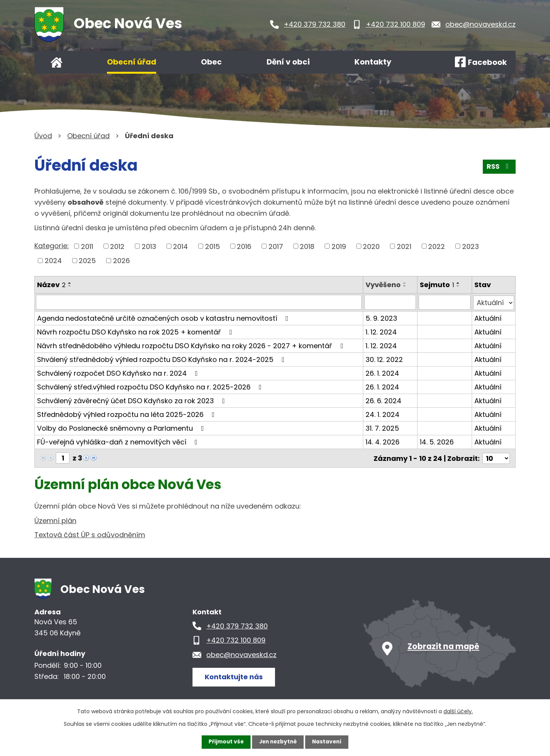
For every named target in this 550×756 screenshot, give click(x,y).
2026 (121, 261)
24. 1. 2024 (383, 414)
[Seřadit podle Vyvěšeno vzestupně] (405, 283)
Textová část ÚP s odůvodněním (90, 534)
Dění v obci (288, 62)
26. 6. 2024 (383, 400)
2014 (180, 246)
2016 (244, 246)
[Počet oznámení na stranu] (496, 457)
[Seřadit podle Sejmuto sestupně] (458, 286)
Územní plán (55, 519)
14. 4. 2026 (383, 441)
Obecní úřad (132, 62)
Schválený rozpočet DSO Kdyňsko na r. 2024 (119, 372)
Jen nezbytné (278, 742)
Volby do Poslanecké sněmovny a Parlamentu (122, 427)
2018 (307, 246)
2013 (149, 246)
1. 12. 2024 (381, 331)
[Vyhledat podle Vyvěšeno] (390, 302)
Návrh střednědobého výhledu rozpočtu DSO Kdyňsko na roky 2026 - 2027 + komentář (192, 345)
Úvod (57, 62)
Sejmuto (437, 285)
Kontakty (373, 62)
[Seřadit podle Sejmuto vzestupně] (458, 283)
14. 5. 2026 (437, 441)
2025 (87, 261)
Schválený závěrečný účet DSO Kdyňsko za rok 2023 (133, 400)
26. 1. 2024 (382, 372)
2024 (53, 261)
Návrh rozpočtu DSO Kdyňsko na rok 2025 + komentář (136, 331)
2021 (404, 246)
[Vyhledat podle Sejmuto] (444, 302)
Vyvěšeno (383, 285)
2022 (437, 246)
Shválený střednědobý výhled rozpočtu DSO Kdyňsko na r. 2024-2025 (162, 359)
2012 (117, 246)
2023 (471, 246)
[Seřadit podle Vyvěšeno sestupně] (405, 286)
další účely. (458, 711)
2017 (276, 246)
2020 (371, 246)
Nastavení (328, 742)
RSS (499, 167)
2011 (87, 246)
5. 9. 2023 (381, 317)
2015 (213, 246)
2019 (339, 246)
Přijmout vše (224, 742)
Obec (211, 62)
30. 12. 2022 (384, 359)
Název (51, 285)
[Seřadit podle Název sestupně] (70, 286)
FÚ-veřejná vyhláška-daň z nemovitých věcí (119, 441)
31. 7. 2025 (382, 427)
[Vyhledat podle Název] (199, 302)
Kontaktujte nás (235, 676)
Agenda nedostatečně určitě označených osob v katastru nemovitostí (164, 317)
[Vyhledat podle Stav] (494, 302)
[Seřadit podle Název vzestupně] (70, 283)
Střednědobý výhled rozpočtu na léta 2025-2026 (127, 414)
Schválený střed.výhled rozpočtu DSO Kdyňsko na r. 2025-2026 (151, 386)
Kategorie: (52, 246)
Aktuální (488, 317)
